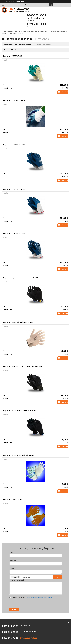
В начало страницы (67, 623)
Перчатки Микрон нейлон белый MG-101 (18, 322)
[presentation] (25, 604)
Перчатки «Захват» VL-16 (13, 499)
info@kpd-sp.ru (35, 18)
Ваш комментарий (17, 580)
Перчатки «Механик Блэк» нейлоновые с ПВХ (20, 411)
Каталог (11, 31)
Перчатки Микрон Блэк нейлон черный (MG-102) (21, 278)
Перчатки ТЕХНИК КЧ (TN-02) (14, 189)
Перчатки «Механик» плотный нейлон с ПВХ (19, 455)
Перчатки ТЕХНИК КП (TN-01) (14, 233)
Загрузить (57, 577)
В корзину (64, 92)
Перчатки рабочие (56, 31)
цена (39, 44)
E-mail (12, 568)
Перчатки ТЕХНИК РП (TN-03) (14, 145)
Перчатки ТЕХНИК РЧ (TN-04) (14, 100)
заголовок (47, 44)
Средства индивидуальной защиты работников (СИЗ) (31, 31)
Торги (27, 5)
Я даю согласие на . (32, 597)
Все (16, 50)
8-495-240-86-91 (36, 24)
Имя (12, 552)
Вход (11, 2)
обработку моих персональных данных (39, 597)
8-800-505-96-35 (36, 15)
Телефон (13, 560)
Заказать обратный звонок (28, 637)
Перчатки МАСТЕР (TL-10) (13, 56)
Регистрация (20, 2)
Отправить (14, 609)
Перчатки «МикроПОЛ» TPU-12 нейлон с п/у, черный (22, 366)
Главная (4, 31)
